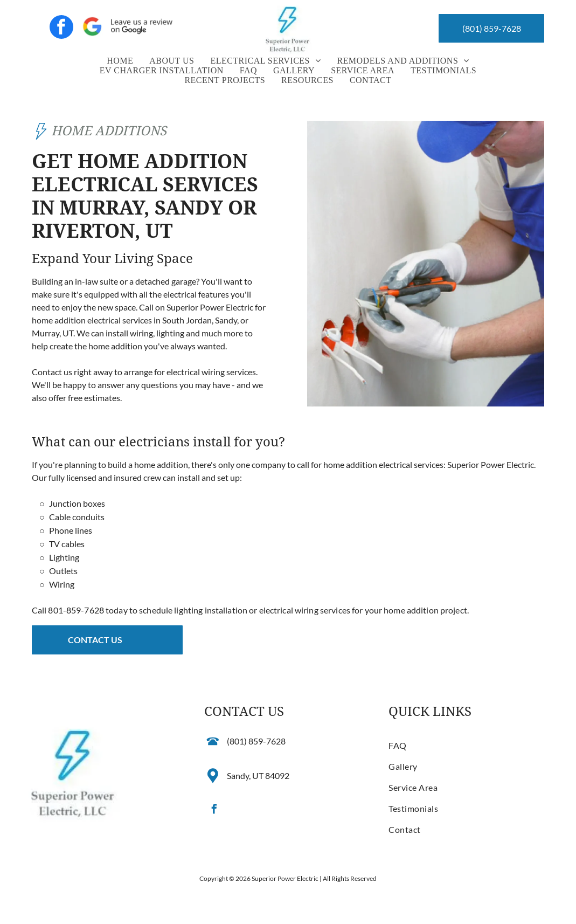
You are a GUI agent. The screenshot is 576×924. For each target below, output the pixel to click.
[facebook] (61, 28)
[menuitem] (120, 61)
